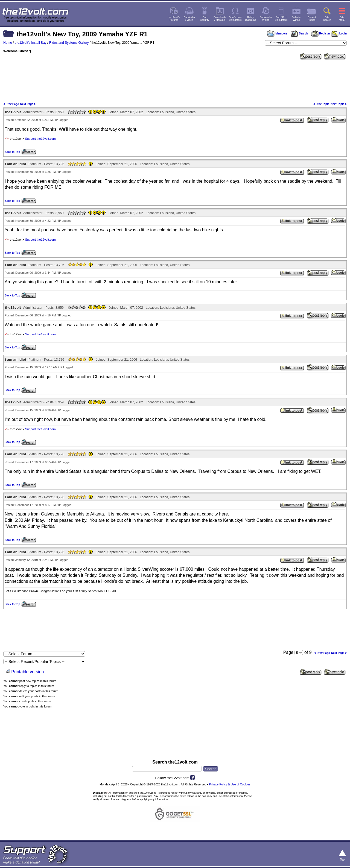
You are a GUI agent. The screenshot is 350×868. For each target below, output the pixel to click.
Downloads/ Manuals (220, 19)
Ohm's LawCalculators (235, 19)
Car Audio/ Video (189, 19)
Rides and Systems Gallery (69, 43)
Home (8, 43)
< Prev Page (11, 104)
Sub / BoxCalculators (281, 19)
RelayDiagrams (250, 19)
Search (299, 34)
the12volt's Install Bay (31, 43)
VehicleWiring (296, 19)
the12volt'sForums (174, 19)
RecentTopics (312, 19)
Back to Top (12, 152)
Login (339, 34)
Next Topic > (339, 104)
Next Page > (28, 104)
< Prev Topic (321, 104)
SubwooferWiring (266, 19)
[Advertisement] (175, 80)
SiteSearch (327, 19)
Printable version (27, 672)
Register (321, 34)
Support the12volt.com (40, 139)
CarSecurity (205, 19)
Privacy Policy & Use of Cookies (230, 784)
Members (277, 34)
